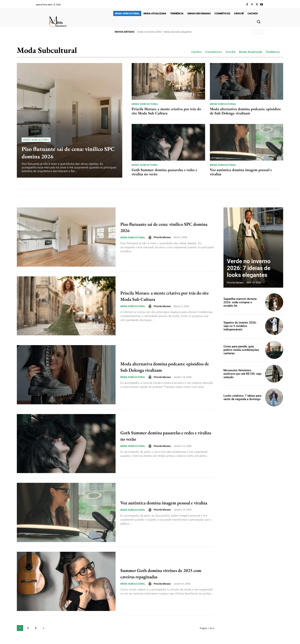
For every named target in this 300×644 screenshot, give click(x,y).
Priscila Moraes (162, 237)
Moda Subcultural (36, 140)
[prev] (256, 32)
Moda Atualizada (251, 52)
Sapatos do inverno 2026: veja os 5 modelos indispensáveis (242, 326)
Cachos (196, 52)
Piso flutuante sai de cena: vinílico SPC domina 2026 (68, 152)
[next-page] (44, 628)
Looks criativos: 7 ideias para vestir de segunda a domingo (241, 397)
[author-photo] (151, 237)
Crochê (230, 52)
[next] (262, 32)
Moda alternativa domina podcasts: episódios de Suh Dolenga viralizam (245, 111)
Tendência (273, 52)
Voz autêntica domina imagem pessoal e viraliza (241, 172)
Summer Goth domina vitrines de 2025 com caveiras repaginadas (166, 573)
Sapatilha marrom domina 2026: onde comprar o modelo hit (242, 302)
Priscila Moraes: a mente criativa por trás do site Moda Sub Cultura (166, 111)
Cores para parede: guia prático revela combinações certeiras (243, 350)
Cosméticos (214, 52)
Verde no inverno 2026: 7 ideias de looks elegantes (164, 32)
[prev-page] (270, 214)
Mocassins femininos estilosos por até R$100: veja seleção (242, 374)
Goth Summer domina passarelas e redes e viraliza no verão (164, 172)
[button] (258, 22)
